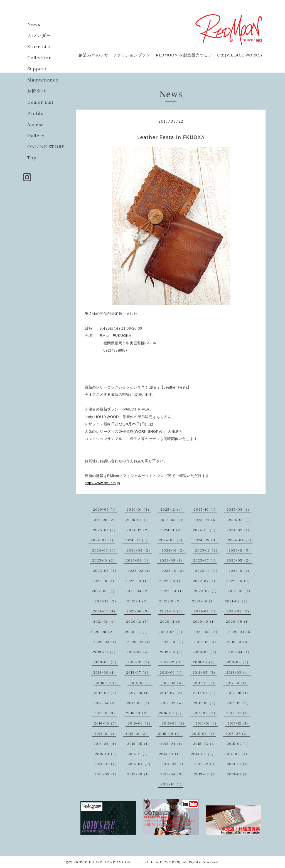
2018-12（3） (172, 662)
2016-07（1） (238, 713)
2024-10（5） (205, 530)
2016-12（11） (239, 703)
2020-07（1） (137, 632)
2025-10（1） (206, 509)
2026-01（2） (139, 509)
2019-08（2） (105, 652)
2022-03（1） (173, 591)
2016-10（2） (138, 713)
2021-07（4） (105, 611)
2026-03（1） (105, 509)
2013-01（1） (238, 774)
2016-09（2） (171, 713)
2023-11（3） (240, 550)
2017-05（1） (238, 693)
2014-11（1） (139, 754)
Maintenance (43, 80)
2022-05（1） (104, 591)
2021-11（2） (138, 601)
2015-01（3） (107, 754)
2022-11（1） (240, 571)
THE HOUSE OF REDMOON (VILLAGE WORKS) (130, 862)
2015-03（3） (205, 744)
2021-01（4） (105, 621)
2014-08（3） (237, 754)
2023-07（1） (205, 560)
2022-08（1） (171, 581)
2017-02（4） (173, 703)
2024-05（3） (206, 540)
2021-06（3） (139, 611)
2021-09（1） (204, 601)
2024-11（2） (172, 530)
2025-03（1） (240, 520)
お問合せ (37, 91)
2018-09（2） (238, 662)
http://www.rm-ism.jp (102, 483)
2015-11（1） (105, 734)
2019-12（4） (206, 642)
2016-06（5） (106, 723)
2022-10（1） (104, 581)
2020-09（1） (238, 621)
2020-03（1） (106, 642)
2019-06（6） (172, 652)
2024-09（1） (239, 530)
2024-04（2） (241, 540)
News (34, 24)
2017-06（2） (205, 693)
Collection (40, 58)
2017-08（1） (139, 693)
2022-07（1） (205, 581)
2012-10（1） (172, 784)
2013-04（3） (173, 774)
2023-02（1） (140, 571)
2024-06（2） (172, 540)
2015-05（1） (139, 744)
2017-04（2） (106, 703)
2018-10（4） (205, 662)
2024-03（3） (105, 550)
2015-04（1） (172, 744)
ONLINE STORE (46, 147)
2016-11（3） (106, 713)
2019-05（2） (206, 652)
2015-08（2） (204, 734)
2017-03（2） (139, 703)
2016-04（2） (140, 723)
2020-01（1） (173, 642)
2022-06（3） (239, 581)
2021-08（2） (237, 601)
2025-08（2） (104, 520)
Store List (39, 46)
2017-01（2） (206, 703)
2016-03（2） (174, 723)
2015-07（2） (238, 734)
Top (32, 158)
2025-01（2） (105, 530)
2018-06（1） (172, 672)
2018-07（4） (138, 672)
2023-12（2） (207, 550)
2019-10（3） (239, 642)
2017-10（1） (237, 683)
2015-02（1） (239, 744)
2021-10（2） (171, 601)
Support (37, 69)
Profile (35, 113)
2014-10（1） (170, 754)
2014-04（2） (140, 764)
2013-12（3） (206, 764)
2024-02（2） (139, 550)
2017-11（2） (205, 683)
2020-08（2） (103, 632)
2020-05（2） (206, 632)
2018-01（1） (141, 683)
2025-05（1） (172, 520)
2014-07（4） (106, 764)
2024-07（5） (137, 540)
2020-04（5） (241, 632)
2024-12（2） (139, 530)
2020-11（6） (172, 621)
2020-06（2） (171, 632)
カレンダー (39, 35)
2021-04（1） (206, 611)
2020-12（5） (138, 621)
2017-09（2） (106, 693)
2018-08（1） (105, 672)
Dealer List (40, 102)
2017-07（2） (172, 693)
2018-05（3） (205, 672)
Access (35, 124)
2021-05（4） (172, 611)
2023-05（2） (239, 560)
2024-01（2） (174, 550)
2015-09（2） (170, 734)
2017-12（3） (173, 683)
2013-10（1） (238, 764)
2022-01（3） (240, 591)
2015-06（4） (106, 744)
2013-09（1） (106, 774)
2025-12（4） (172, 509)
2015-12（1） (239, 723)
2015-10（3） (137, 734)
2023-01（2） (174, 571)
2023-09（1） (138, 560)
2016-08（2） (205, 713)
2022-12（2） (207, 571)
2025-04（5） (206, 520)
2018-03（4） (239, 672)
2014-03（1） (173, 764)
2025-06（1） (138, 520)
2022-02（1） (206, 591)
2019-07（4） (139, 652)
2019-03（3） (106, 662)
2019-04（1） (239, 652)
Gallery (36, 135)
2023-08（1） (172, 560)
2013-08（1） (139, 774)
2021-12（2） (106, 601)
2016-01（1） (207, 723)
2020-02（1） (140, 642)
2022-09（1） (137, 581)
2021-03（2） (239, 611)
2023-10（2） (104, 560)
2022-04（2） (138, 591)
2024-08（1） (103, 540)
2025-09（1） (239, 509)
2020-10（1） (205, 621)
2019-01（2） (139, 662)
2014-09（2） (203, 754)
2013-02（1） (206, 774)
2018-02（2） (108, 683)
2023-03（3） (106, 571)
